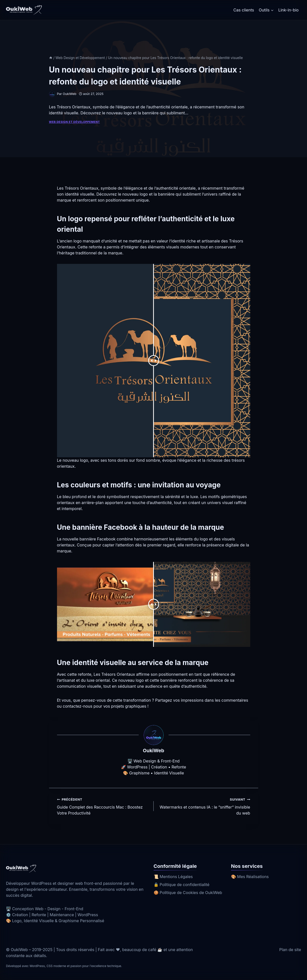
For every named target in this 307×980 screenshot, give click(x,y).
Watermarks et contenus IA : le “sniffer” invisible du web (204, 806)
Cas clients (244, 10)
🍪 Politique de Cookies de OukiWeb (188, 893)
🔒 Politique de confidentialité (182, 885)
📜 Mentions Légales (173, 877)
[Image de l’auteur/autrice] (52, 94)
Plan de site (290, 950)
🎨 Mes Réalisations (250, 877)
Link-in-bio (289, 10)
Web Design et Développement (75, 122)
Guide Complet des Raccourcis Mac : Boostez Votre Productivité (103, 806)
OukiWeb (70, 94)
